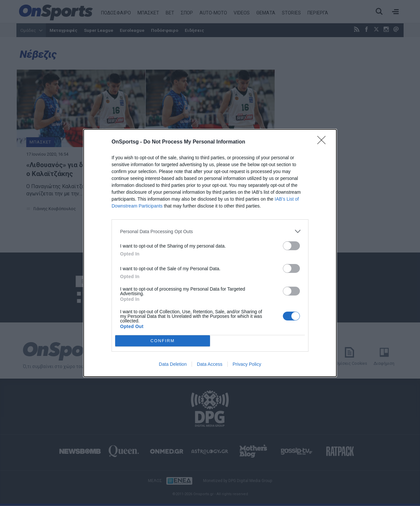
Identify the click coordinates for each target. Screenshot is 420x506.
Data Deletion (173, 364)
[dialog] (210, 253)
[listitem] (210, 231)
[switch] (291, 246)
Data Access (210, 364)
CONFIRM (163, 341)
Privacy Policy (247, 364)
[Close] (324, 142)
